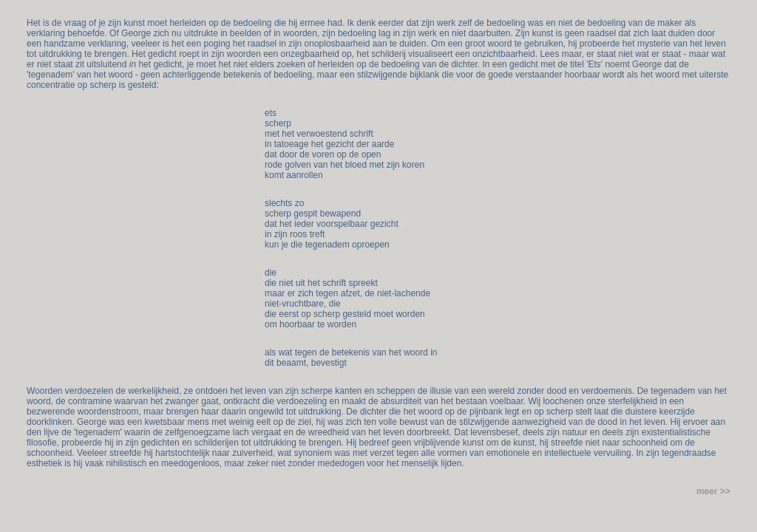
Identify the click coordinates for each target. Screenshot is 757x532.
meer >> (713, 491)
